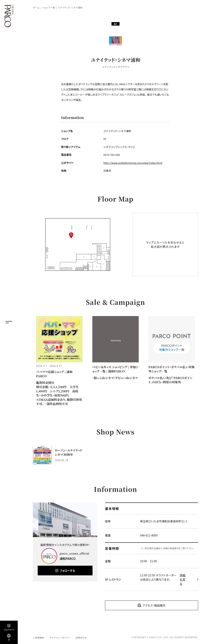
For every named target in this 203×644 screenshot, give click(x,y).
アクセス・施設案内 (154, 605)
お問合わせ (81, 638)
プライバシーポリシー (60, 638)
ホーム (36, 7)
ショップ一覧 (49, 7)
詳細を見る (183, 579)
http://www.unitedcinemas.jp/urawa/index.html (133, 163)
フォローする (67, 571)
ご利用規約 (39, 638)
